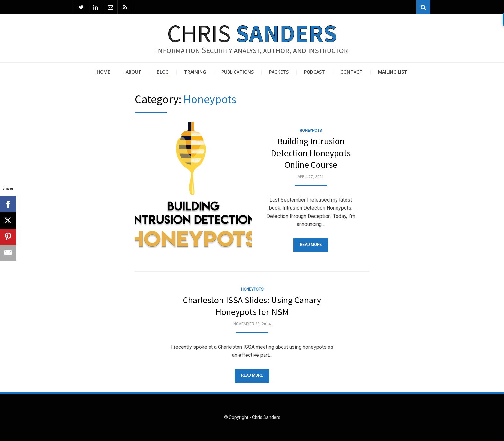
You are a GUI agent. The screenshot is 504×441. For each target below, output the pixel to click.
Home (104, 72)
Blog (163, 72)
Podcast (315, 72)
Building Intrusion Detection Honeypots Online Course (311, 153)
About (134, 72)
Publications (238, 72)
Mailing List (393, 72)
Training (195, 72)
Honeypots (311, 130)
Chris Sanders (266, 418)
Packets (279, 72)
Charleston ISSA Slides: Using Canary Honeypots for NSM (252, 306)
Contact (351, 72)
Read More (311, 245)
